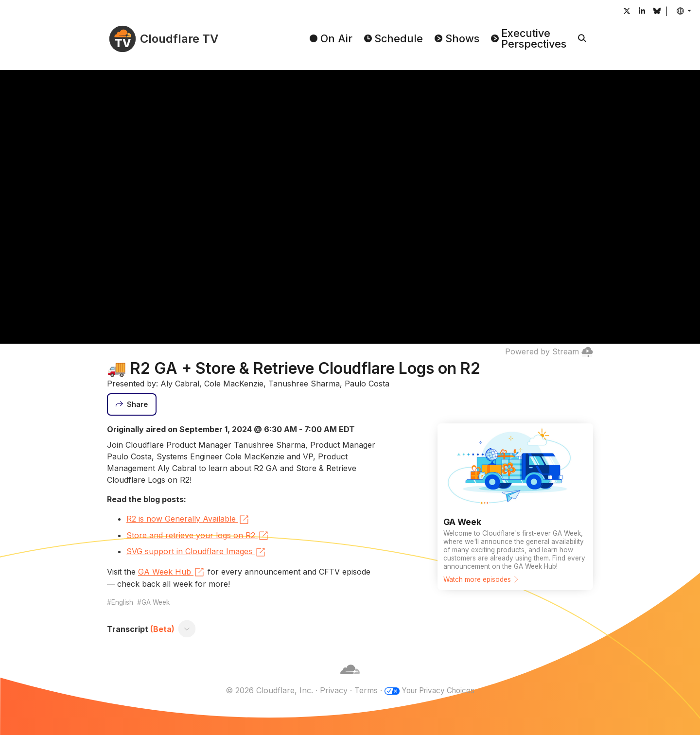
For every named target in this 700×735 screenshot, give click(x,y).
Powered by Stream (549, 351)
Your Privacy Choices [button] (438, 690)
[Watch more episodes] (515, 507)
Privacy (330, 690)
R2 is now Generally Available (188, 520)
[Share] (132, 404)
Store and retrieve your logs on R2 (198, 536)
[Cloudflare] (350, 679)
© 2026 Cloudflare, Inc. (266, 690)
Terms (363, 690)
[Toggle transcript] (187, 629)
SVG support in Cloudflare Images (196, 552)
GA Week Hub (172, 572)
